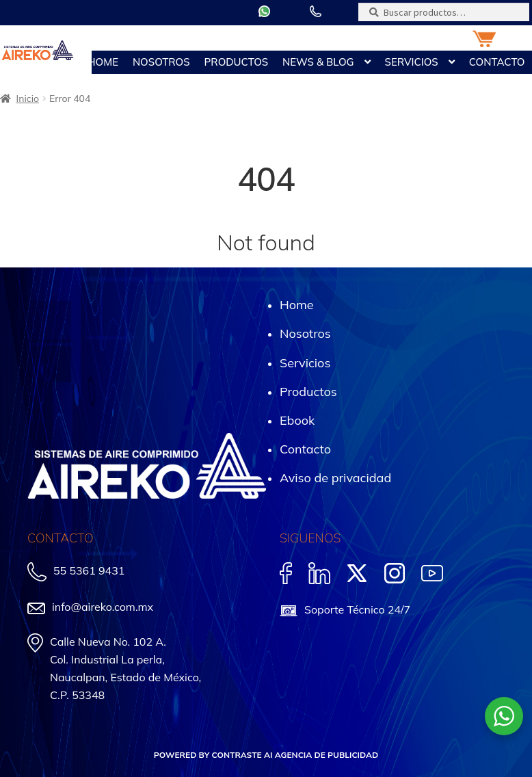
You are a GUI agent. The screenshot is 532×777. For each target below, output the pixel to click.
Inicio (28, 98)
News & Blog (318, 62)
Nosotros (161, 62)
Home (103, 62)
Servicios (411, 62)
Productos (237, 62)
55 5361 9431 (89, 570)
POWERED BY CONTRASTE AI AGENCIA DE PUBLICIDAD (266, 755)
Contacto (497, 62)
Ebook (297, 420)
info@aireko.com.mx (103, 607)
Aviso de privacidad (335, 478)
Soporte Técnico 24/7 (357, 609)
